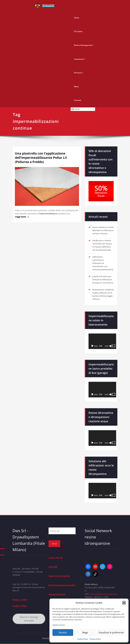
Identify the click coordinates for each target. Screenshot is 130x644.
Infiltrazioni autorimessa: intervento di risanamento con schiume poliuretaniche (103, 263)
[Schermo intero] (114, 346)
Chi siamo (78, 31)
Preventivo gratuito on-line (62, 585)
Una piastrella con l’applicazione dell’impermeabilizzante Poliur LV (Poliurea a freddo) (41, 158)
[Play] (92, 346)
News (76, 87)
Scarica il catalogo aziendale (29, 619)
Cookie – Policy (20, 606)
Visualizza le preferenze (111, 632)
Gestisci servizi (59, 625)
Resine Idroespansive (83, 45)
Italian (76, 109)
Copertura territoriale (59, 576)
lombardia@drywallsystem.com (103, 594)
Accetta (63, 632)
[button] (124, 603)
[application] (102, 341)
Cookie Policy (83, 639)
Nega (85, 632)
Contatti (78, 100)
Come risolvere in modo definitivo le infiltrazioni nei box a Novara (103, 230)
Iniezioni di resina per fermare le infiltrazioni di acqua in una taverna (103, 280)
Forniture (78, 73)
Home (76, 18)
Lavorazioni (79, 59)
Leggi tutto (20, 217)
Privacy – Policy (20, 600)
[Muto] (111, 346)
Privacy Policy (95, 639)
